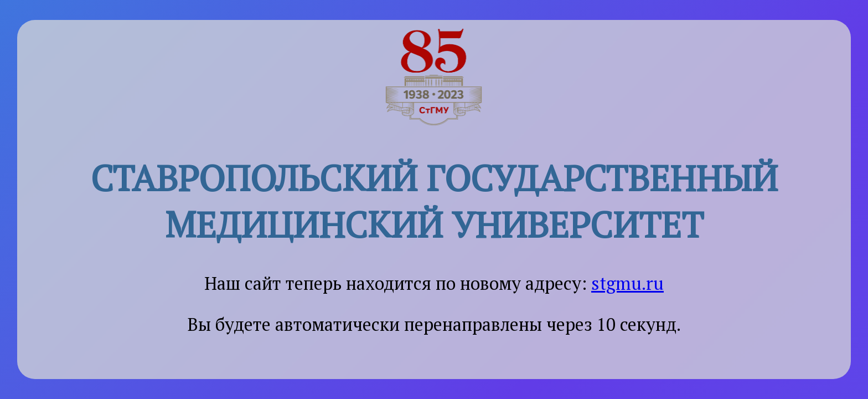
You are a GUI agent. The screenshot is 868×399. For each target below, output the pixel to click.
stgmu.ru (627, 283)
